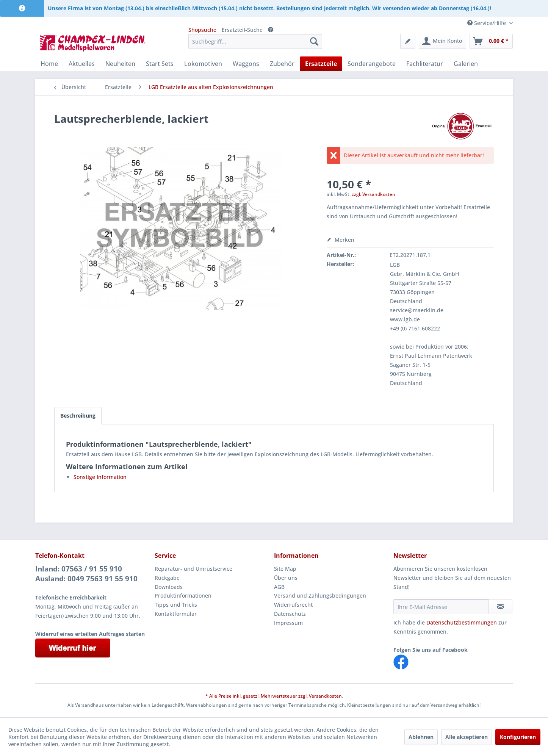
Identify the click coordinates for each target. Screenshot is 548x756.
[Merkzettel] (408, 41)
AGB (279, 587)
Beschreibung (78, 416)
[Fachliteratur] (425, 64)
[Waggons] (246, 64)
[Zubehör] (282, 64)
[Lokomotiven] (203, 64)
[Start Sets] (160, 64)
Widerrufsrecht (293, 605)
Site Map (285, 569)
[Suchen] (314, 41)
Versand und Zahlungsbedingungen (320, 596)
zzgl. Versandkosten (373, 194)
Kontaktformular (176, 614)
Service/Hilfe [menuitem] (487, 23)
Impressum (288, 623)
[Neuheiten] (120, 64)
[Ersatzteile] (321, 64)
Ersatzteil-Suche (242, 30)
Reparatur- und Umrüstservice (193, 569)
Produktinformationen (183, 596)
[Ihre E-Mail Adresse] (441, 607)
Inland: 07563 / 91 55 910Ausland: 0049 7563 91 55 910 (86, 574)
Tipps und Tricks (176, 605)
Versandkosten (325, 696)
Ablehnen (421, 737)
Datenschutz (290, 614)
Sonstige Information (100, 477)
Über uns (286, 578)
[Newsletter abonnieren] (500, 607)
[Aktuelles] (82, 64)
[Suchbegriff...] (255, 41)
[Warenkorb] (491, 41)
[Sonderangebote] (372, 64)
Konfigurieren (518, 737)
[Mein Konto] (442, 41)
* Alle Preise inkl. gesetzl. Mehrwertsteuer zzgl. (257, 696)
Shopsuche (202, 30)
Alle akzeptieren (467, 737)
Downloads (169, 587)
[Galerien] (466, 64)
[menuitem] (255, 41)
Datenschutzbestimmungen (462, 622)
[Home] (49, 64)
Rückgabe (167, 578)
